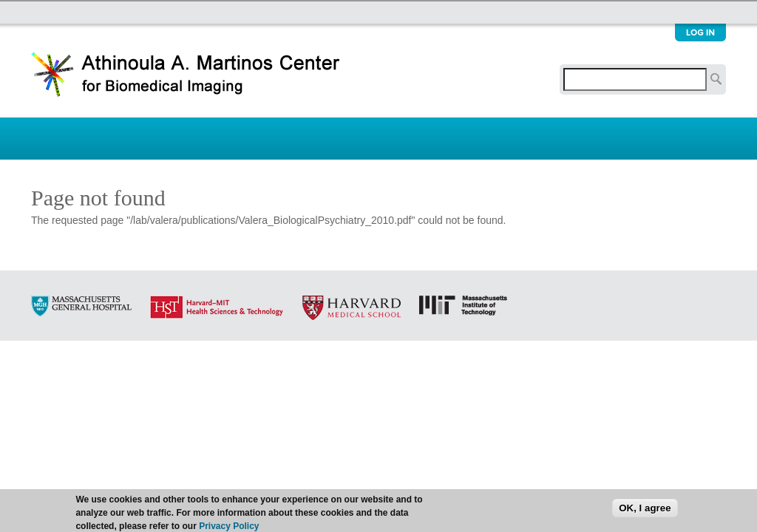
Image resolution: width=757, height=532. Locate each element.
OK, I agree (645, 509)
